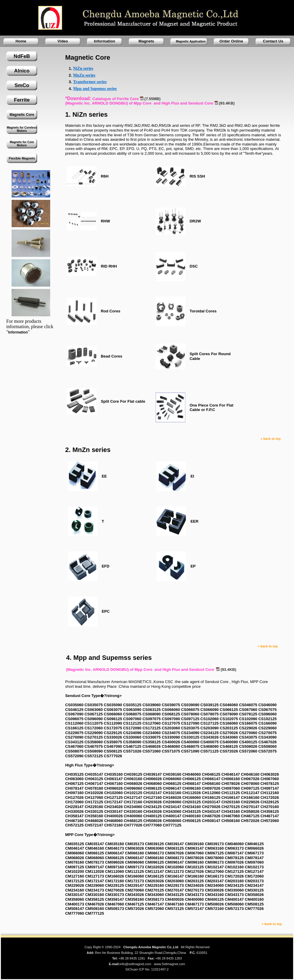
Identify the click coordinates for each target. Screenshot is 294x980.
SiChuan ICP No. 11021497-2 (147, 969)
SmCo (22, 85)
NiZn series (83, 68)
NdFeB (22, 56)
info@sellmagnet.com (135, 964)
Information (105, 41)
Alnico (22, 71)
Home (21, 41)
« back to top (271, 439)
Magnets (146, 41)
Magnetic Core (22, 115)
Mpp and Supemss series (95, 89)
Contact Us (273, 41)
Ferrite (22, 100)
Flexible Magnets (22, 158)
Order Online (231, 41)
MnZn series (84, 75)
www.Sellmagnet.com (169, 964)
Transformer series (90, 82)
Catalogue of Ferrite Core (116, 99)
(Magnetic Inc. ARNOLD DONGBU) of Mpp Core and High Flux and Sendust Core (139, 103)
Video (63, 41)
